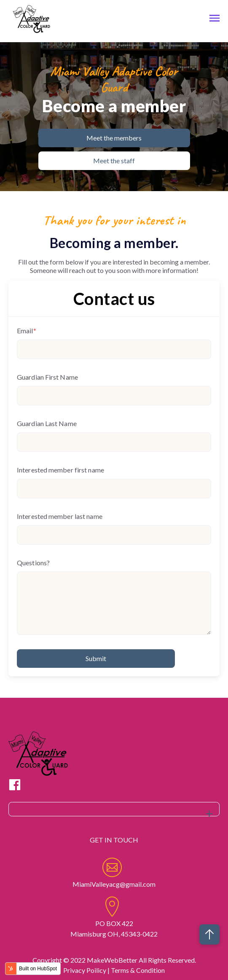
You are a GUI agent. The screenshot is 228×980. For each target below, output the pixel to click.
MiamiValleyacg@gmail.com (114, 884)
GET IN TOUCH (114, 840)
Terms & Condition (138, 970)
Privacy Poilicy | (87, 970)
